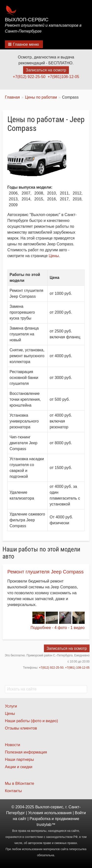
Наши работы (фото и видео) (31, 721)
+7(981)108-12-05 (63, 77)
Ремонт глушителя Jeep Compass (46, 572)
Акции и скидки (19, 767)
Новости (13, 745)
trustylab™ (46, 825)
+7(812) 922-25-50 (29, 77)
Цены (54, 256)
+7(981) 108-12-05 (77, 668)
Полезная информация (26, 752)
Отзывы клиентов (21, 728)
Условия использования (50, 813)
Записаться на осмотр (46, 70)
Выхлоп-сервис (27, 20)
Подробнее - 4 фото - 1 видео (58, 628)
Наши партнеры (19, 759)
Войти (80, 813)
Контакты (13, 791)
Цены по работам (41, 97)
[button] (24, 44)
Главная (12, 97)
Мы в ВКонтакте (20, 783)
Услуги (11, 706)
